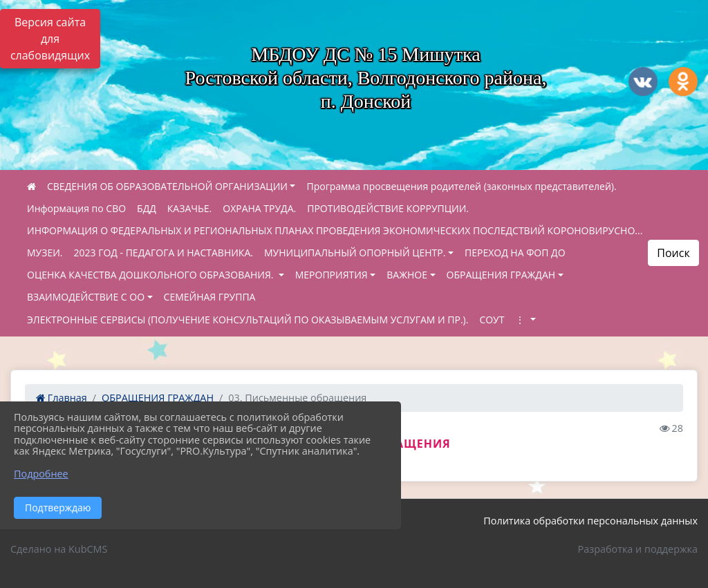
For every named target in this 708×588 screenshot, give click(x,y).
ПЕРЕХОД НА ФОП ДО (515, 253)
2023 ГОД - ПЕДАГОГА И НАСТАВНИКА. (164, 253)
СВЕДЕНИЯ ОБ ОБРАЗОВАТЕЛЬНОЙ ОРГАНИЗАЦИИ (167, 186)
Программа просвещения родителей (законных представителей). (461, 186)
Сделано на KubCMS (59, 549)
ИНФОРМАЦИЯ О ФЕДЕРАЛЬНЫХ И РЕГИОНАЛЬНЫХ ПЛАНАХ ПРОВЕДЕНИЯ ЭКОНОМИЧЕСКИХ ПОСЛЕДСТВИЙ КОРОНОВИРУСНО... (335, 230)
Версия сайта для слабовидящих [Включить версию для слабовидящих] (50, 39)
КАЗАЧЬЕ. (189, 208)
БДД (147, 208)
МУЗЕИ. (45, 253)
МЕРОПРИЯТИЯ (332, 275)
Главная (62, 398)
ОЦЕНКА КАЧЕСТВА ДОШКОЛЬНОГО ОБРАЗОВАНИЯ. (151, 275)
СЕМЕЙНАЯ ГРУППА (210, 297)
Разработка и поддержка (638, 549)
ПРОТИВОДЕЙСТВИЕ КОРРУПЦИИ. (388, 208)
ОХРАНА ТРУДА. (259, 208)
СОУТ (492, 320)
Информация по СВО (76, 208)
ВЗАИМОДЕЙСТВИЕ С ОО (86, 297)
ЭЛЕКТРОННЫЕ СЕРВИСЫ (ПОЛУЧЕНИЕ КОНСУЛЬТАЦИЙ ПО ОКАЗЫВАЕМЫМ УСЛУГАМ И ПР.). (248, 320)
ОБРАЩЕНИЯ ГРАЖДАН (501, 275)
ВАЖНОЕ (407, 275)
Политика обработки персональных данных (590, 521)
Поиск (673, 253)
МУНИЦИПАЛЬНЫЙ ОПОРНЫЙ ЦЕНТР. (355, 253)
